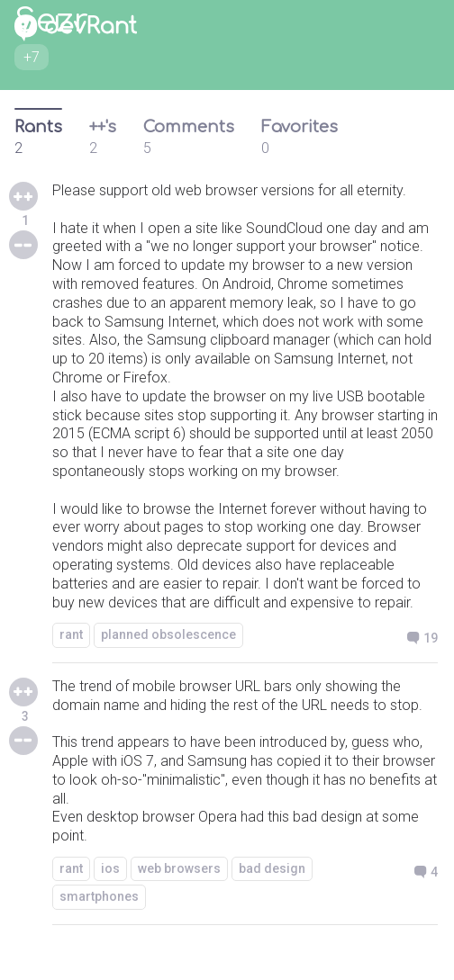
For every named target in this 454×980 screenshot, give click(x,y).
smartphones (99, 896)
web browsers (179, 868)
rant (71, 634)
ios (110, 868)
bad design (272, 868)
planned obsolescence (168, 634)
